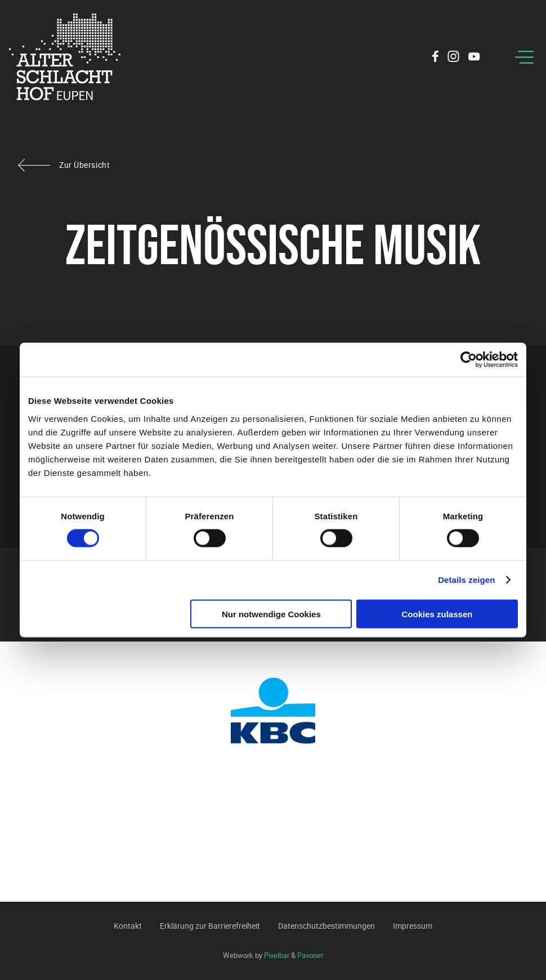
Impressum (413, 926)
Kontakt (128, 926)
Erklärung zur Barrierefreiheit (210, 926)
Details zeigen (466, 580)
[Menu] (524, 57)
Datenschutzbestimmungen (326, 926)
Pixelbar (277, 955)
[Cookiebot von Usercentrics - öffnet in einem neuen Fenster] (469, 360)
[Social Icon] (435, 58)
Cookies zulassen (437, 614)
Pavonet (310, 955)
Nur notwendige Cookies (271, 614)
